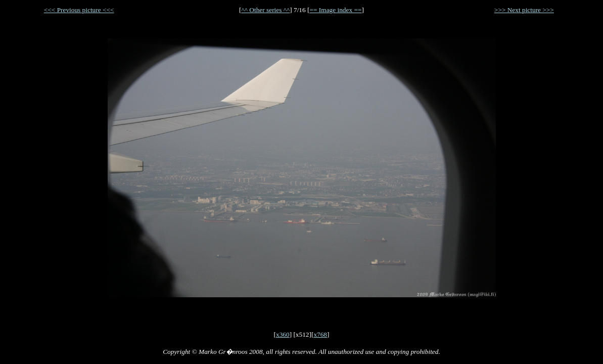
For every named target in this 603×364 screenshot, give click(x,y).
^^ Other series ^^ (266, 10)
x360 (283, 334)
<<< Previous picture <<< (79, 10)
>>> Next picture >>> (524, 10)
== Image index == (335, 10)
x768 (320, 334)
